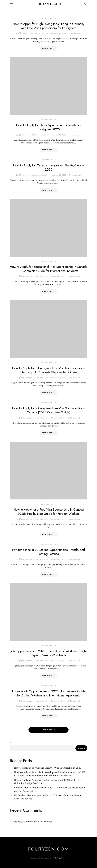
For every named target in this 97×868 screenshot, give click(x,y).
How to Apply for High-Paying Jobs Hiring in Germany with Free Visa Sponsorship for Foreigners (49, 26)
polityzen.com (48, 4)
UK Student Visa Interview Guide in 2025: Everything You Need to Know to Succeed (48, 797)
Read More (47, 48)
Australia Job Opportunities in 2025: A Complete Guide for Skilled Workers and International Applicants (48, 693)
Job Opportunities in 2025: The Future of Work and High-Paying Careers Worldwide (48, 653)
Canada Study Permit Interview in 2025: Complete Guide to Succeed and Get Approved (50, 789)
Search (12, 743)
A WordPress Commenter (23, 822)
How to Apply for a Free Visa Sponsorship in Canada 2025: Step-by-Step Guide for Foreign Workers (48, 512)
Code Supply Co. (59, 858)
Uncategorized (48, 18)
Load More (47, 730)
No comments (76, 34)
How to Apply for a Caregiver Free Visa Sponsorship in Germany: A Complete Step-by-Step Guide (48, 370)
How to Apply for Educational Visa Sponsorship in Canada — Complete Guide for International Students (48, 269)
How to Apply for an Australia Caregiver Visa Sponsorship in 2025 (48, 768)
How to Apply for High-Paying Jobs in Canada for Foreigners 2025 (48, 127)
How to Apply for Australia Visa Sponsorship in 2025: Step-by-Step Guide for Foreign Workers (48, 782)
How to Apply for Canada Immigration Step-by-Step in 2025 (48, 167)
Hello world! (46, 822)
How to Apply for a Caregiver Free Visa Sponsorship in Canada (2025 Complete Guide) (48, 410)
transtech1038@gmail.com (33, 34)
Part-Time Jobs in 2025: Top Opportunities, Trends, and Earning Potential (48, 552)
